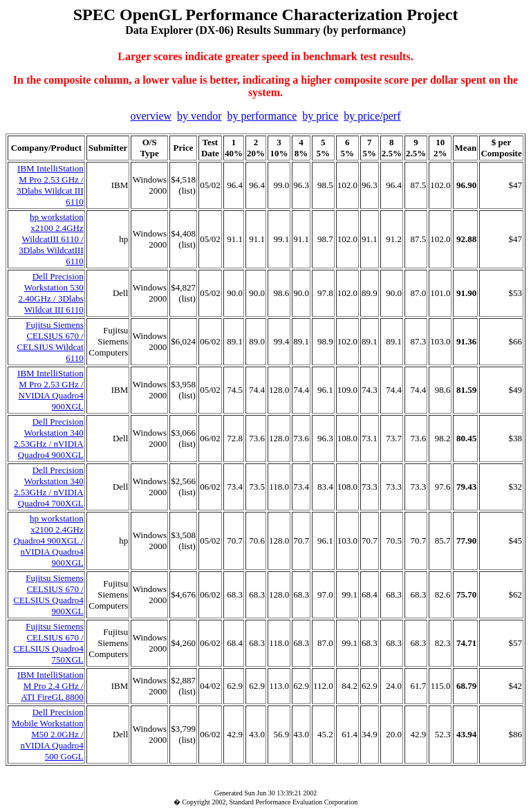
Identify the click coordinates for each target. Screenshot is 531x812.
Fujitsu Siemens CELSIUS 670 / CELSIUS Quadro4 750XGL (48, 643)
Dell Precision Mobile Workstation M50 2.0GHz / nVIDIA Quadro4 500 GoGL (48, 734)
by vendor (199, 116)
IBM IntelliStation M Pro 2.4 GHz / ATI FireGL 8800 (50, 686)
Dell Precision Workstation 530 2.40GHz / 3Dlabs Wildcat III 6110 (51, 293)
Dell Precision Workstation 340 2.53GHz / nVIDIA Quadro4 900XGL (49, 438)
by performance (262, 116)
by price (320, 116)
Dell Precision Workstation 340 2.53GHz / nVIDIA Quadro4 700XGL (49, 487)
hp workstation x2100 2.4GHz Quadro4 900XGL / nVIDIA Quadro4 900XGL (48, 541)
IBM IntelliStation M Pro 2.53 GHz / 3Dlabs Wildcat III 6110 (50, 185)
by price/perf (372, 116)
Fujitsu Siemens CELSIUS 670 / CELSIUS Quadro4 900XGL (48, 594)
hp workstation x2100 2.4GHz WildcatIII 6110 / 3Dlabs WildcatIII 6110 (51, 239)
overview (151, 116)
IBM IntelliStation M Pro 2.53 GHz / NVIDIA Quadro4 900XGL (50, 390)
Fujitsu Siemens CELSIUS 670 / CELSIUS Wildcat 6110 (50, 341)
